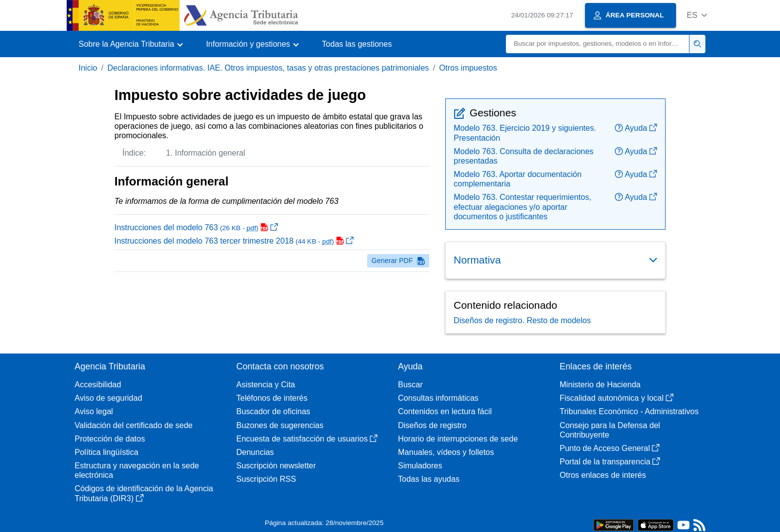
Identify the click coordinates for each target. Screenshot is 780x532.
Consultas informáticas (438, 398)
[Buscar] (598, 44)
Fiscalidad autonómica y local (617, 398)
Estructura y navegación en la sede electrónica (137, 470)
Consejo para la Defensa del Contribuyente (610, 430)
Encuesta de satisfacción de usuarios (307, 439)
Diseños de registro (432, 425)
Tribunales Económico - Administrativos (629, 411)
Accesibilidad (98, 385)
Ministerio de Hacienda (600, 385)
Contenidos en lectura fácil (445, 411)
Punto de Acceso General (610, 448)
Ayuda (636, 128)
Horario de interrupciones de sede (458, 439)
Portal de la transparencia (610, 462)
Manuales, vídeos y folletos (446, 452)
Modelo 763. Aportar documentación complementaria (518, 179)
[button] (697, 15)
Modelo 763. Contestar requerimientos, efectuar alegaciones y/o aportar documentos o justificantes (523, 207)
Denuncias (255, 452)
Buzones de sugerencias (280, 425)
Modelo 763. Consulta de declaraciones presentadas (524, 156)
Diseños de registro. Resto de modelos (522, 320)
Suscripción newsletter (276, 466)
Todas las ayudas (429, 479)
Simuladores (420, 466)
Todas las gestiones (357, 44)
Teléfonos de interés (272, 398)
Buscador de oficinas (273, 411)
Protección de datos (110, 439)
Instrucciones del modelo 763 (196, 227)
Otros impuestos (468, 68)
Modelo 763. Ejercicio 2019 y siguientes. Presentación (525, 133)
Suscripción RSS (266, 479)
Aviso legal (94, 411)
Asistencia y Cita (266, 385)
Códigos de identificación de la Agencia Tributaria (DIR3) (144, 493)
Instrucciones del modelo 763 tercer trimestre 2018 (234, 241)
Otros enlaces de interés (603, 475)
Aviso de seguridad (108, 398)
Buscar (410, 385)
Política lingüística (106, 452)
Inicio (88, 68)
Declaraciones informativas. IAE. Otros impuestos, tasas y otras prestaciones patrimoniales (268, 68)
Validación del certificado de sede (134, 425)
